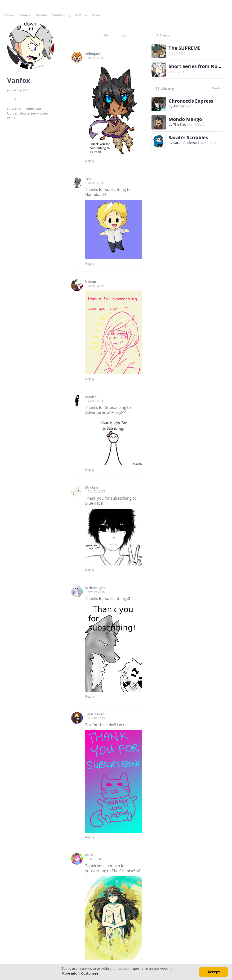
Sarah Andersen (186, 143)
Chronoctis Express (191, 101)
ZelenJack (93, 54)
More (97, 15)
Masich (91, 397)
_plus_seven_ (96, 714)
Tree (89, 179)
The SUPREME (185, 48)
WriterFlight (95, 588)
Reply (90, 161)
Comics (25, 15)
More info (69, 973)
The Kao (180, 124)
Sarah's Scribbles (188, 137)
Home (9, 15)
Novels (41, 15)
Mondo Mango (185, 119)
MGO (89, 855)
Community (61, 15)
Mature (81, 15)
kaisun (91, 281)
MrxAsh (91, 488)
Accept (214, 972)
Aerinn (179, 106)
